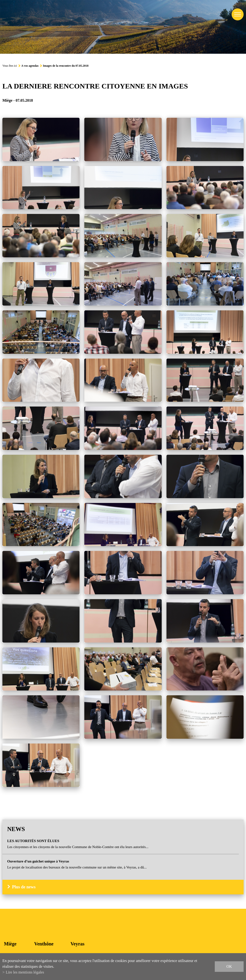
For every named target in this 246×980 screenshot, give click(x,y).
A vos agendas (30, 66)
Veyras (77, 944)
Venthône (44, 944)
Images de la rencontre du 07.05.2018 (66, 66)
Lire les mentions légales (25, 972)
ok (229, 966)
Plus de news (24, 887)
